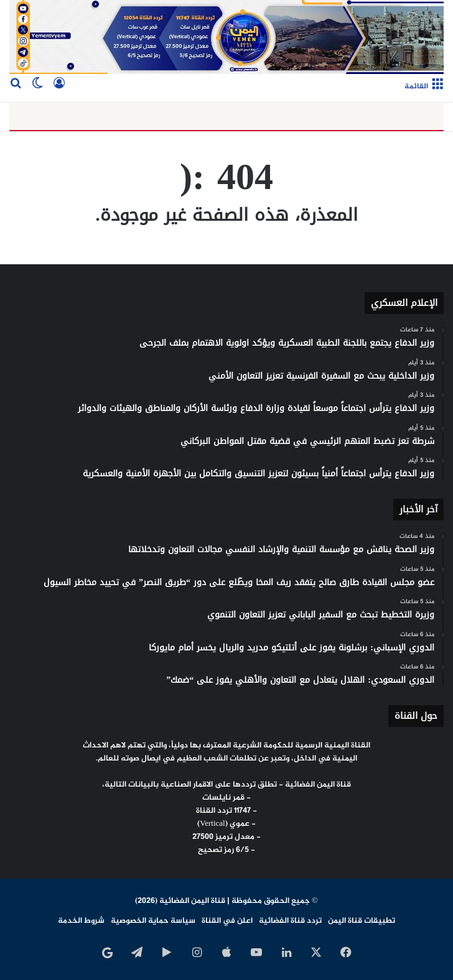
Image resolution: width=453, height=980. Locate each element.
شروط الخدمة (81, 921)
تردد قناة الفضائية (290, 921)
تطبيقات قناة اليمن (362, 921)
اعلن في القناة (227, 921)
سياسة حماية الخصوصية (153, 921)
